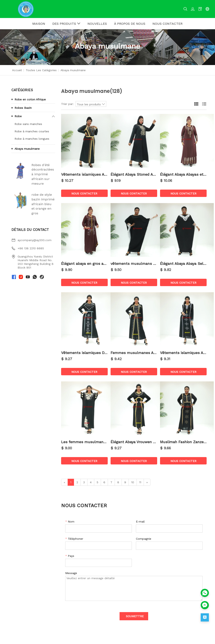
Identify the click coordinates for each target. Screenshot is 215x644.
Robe (18, 116)
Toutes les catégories (41, 70)
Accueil (17, 70)
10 (133, 482)
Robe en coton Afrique (30, 99)
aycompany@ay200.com (35, 240)
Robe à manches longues (32, 139)
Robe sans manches (28, 124)
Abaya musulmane (27, 149)
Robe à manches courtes (32, 131)
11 (140, 482)
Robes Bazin (23, 108)
